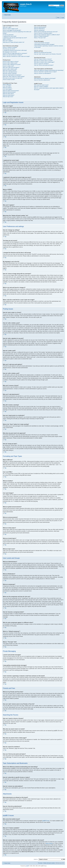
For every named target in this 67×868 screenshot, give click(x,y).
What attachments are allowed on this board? (45, 78)
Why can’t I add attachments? (10, 72)
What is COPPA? (7, 39)
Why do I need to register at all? (10, 29)
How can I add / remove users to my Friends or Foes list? (48, 54)
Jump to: (36, 859)
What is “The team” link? (40, 38)
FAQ (58, 18)
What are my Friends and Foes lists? (43, 52)
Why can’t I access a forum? (10, 70)
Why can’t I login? (7, 27)
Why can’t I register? (8, 41)
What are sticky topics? (8, 94)
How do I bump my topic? (9, 79)
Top (5, 113)
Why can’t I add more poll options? (11, 67)
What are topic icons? (8, 97)
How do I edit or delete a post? (10, 63)
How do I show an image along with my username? (15, 53)
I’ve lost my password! (8, 35)
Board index (8, 15)
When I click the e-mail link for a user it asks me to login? (16, 56)
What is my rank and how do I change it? (13, 55)
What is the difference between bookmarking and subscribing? (49, 70)
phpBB (27, 866)
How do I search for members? (41, 64)
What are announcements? (9, 92)
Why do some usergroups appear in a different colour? (47, 35)
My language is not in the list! (10, 52)
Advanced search (60, 7)
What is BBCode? (7, 85)
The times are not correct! (9, 49)
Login (63, 18)
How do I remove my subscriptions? (43, 73)
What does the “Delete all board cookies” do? (14, 42)
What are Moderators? (39, 29)
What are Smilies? (7, 88)
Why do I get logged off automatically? (12, 30)
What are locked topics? (9, 95)
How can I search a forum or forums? (43, 59)
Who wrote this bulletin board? (41, 85)
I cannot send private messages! (42, 43)
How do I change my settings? (10, 47)
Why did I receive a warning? (10, 74)
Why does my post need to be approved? (13, 78)
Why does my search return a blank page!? (44, 62)
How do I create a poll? (8, 66)
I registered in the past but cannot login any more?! (15, 38)
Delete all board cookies (49, 863)
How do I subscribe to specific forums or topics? (45, 72)
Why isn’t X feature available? (41, 87)
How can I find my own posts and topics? (44, 65)
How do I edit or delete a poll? (10, 69)
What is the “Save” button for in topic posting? (14, 76)
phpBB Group (46, 821)
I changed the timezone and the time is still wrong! (15, 50)
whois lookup (49, 843)
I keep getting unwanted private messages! (44, 44)
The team (40, 863)
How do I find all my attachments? (42, 80)
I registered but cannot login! (10, 36)
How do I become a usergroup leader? (43, 33)
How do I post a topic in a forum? (11, 62)
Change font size (63, 14)
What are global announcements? (11, 91)
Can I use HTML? (7, 86)
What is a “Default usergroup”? (41, 36)
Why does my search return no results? (43, 61)
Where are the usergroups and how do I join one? (46, 32)
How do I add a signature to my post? (12, 64)
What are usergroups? (39, 30)
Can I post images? (8, 89)
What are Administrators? (40, 27)
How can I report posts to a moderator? (12, 75)
